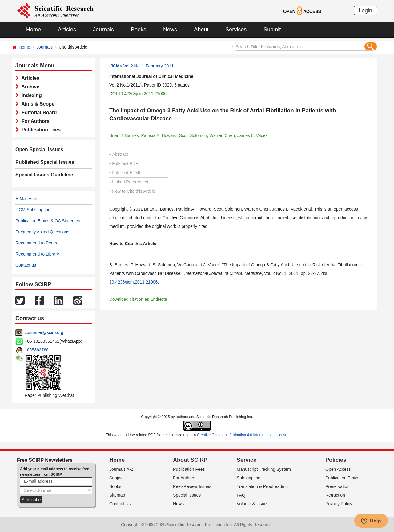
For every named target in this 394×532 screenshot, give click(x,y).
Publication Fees (40, 130)
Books (139, 30)
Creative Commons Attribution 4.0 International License (242, 435)
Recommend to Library (37, 254)
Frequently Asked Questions (42, 232)
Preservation (338, 486)
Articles (67, 30)
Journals (103, 30)
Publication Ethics (342, 478)
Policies (336, 460)
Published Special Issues (45, 162)
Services (236, 30)
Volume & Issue (252, 504)
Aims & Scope (37, 104)
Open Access (338, 469)
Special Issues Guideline (44, 175)
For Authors (34, 121)
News (170, 30)
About (201, 30)
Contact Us (120, 504)
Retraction (335, 495)
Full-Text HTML (125, 173)
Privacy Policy (339, 504)
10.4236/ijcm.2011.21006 (142, 94)
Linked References (129, 182)
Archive (29, 87)
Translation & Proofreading (262, 486)
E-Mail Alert (26, 199)
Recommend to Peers (36, 243)
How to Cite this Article (132, 191)
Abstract (119, 154)
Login (365, 10)
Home (34, 30)
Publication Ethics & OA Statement (48, 221)
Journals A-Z (121, 469)
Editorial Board (38, 113)
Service (247, 460)
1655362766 (37, 350)
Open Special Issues (39, 149)
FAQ (241, 495)
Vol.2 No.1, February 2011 (149, 66)
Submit (272, 30)
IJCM (114, 66)
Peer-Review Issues (192, 486)
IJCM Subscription (33, 210)
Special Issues (187, 495)
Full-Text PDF (124, 163)
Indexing (30, 95)
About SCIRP (190, 460)
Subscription (249, 478)
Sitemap (117, 495)
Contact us (26, 265)
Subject (117, 478)
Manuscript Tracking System (264, 469)
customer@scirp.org (44, 332)
